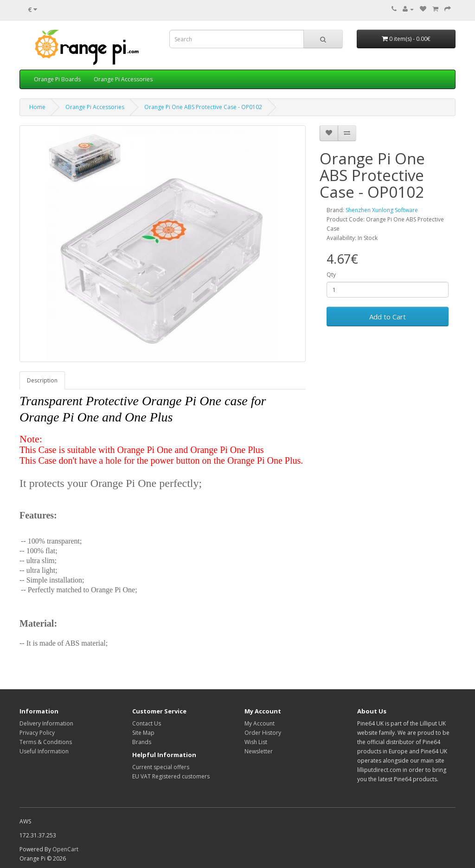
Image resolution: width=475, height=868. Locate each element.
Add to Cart (388, 317)
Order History (263, 733)
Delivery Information (46, 723)
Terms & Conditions (46, 742)
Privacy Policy (37, 733)
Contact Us (147, 723)
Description (42, 380)
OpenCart (65, 849)
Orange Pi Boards (57, 79)
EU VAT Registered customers (171, 776)
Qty (331, 275)
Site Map (143, 733)
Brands (142, 742)
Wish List (256, 742)
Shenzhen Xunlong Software (382, 210)
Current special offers (161, 767)
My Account (260, 723)
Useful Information (44, 751)
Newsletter (259, 751)
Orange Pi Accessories (123, 79)
